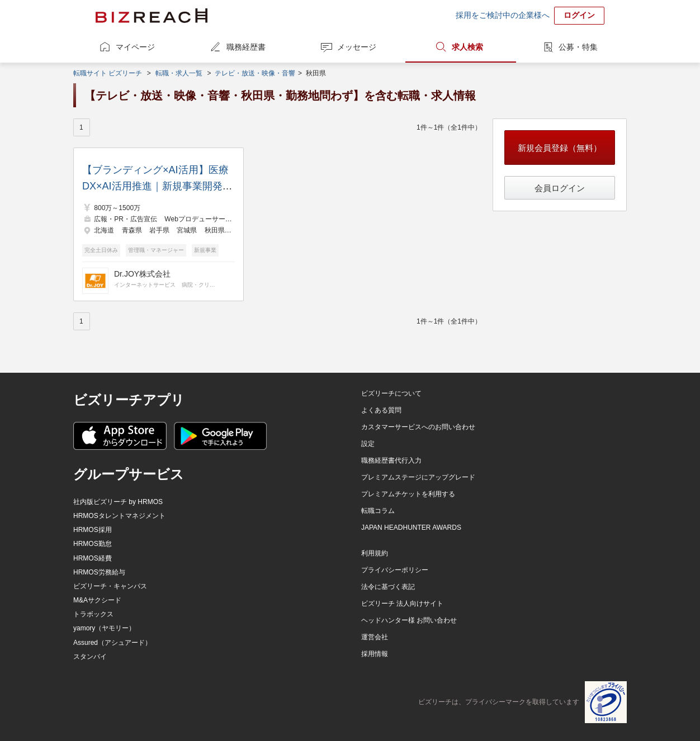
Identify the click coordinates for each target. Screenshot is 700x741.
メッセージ (357, 47)
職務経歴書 (246, 47)
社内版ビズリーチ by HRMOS (118, 502)
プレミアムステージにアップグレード (418, 477)
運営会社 (375, 637)
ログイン (579, 15)
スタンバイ (90, 657)
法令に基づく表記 (388, 587)
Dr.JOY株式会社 (142, 274)
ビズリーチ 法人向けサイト (402, 604)
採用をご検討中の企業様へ (503, 15)
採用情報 (375, 654)
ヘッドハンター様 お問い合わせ (409, 620)
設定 (368, 444)
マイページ (135, 47)
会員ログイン (560, 188)
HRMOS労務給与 (99, 572)
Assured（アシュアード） (112, 643)
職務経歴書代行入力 (391, 460)
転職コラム (378, 511)
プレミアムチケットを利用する (408, 494)
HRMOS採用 (93, 530)
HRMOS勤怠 (93, 544)
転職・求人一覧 (179, 73)
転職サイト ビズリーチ (108, 73)
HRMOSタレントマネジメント (119, 516)
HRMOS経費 (93, 558)
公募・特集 (578, 47)
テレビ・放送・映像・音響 (255, 73)
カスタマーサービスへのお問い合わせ (418, 427)
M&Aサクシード (97, 600)
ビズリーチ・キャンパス (110, 586)
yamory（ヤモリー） (104, 628)
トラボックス (93, 614)
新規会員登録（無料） (560, 148)
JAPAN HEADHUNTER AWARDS (411, 528)
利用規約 (375, 553)
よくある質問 (381, 410)
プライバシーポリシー (395, 570)
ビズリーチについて (391, 393)
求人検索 (467, 47)
